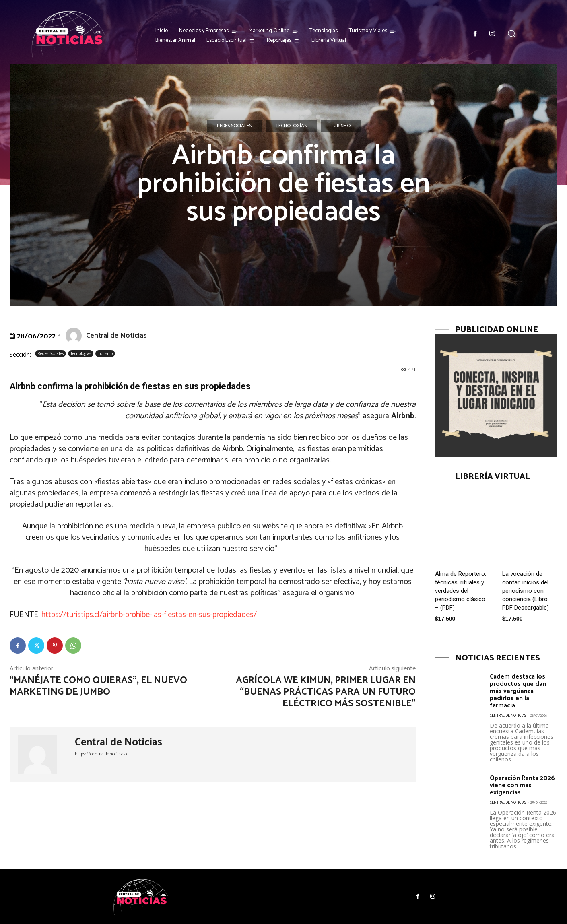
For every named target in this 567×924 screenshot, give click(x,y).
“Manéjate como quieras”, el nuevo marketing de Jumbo (98, 686)
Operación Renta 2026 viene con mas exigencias (522, 785)
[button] (512, 34)
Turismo (341, 126)
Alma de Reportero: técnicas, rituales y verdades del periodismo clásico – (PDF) (461, 591)
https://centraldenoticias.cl (102, 754)
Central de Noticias (116, 336)
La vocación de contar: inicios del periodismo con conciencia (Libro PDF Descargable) (526, 591)
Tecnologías (291, 126)
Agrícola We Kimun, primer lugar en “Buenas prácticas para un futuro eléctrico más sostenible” (326, 692)
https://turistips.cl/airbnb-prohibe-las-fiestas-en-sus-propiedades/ (149, 615)
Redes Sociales (234, 126)
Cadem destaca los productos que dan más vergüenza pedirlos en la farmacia (521, 691)
